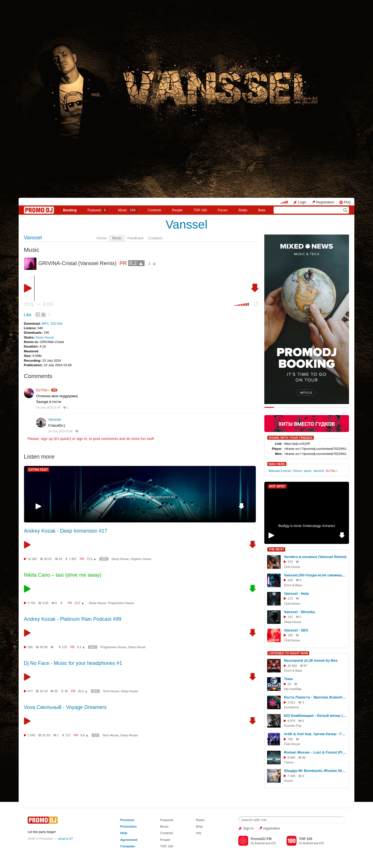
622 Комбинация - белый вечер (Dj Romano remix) (315, 716)
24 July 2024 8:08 (61, 431)
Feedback (135, 238)
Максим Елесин (280, 471)
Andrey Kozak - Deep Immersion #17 (66, 531)
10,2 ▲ (79, 603)
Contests (167, 833)
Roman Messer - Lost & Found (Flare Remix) (315, 752)
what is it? (66, 838)
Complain (128, 846)
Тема (288, 679)
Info (199, 833)
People (177, 210)
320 (96, 735)
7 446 (291, 776)
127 (68, 735)
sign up (47, 439)
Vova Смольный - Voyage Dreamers (65, 707)
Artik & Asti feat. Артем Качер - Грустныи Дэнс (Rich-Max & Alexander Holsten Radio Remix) (315, 734)
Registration (325, 202)
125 (65, 647)
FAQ (347, 202)
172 (290, 598)
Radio (243, 210)
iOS (273, 843)
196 (290, 635)
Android (260, 843)
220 (290, 580)
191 (290, 617)
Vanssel (186, 224)
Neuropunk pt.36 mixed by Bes (311, 660)
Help (124, 833)
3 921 (291, 702)
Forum (223, 210)
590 (30, 647)
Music (127, 210)
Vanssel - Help (296, 594)
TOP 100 (200, 210)
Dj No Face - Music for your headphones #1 (140, 497)
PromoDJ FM (261, 839)
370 (290, 562)
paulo (308, 471)
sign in (82, 439)
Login (302, 202)
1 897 (73, 559)
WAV (104, 559)
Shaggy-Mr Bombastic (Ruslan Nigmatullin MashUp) (315, 771)
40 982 (292, 666)
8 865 (291, 758)
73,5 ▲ (91, 559)
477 (30, 691)
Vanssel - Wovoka (299, 612)
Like (28, 315)
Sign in (248, 828)
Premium (127, 820)
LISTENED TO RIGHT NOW (288, 653)
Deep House (45, 337)
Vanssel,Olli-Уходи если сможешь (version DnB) (315, 575)
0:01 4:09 (38, 304)
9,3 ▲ (81, 647)
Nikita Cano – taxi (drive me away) (63, 575)
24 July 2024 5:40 (48, 407)
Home (102, 238)
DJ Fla (43, 390)
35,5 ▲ (83, 691)
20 (289, 684)
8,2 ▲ (136, 263)
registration (271, 828)
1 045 (32, 735)
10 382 (32, 559)
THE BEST (276, 549)
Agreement (129, 840)
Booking (70, 210)
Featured (97, 210)
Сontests (154, 210)
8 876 (291, 721)
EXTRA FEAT (38, 470)
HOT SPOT (277, 486)
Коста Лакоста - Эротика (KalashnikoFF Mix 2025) (315, 697)
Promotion (128, 826)
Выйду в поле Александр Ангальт (307, 526)
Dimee (298, 471)
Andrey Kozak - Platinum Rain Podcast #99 (73, 619)
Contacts (155, 238)
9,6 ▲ (84, 735)
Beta (262, 210)
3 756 (32, 603)
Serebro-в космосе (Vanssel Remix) (315, 557)
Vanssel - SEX (296, 630)
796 (290, 739)
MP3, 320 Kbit (52, 323)
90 (66, 691)
